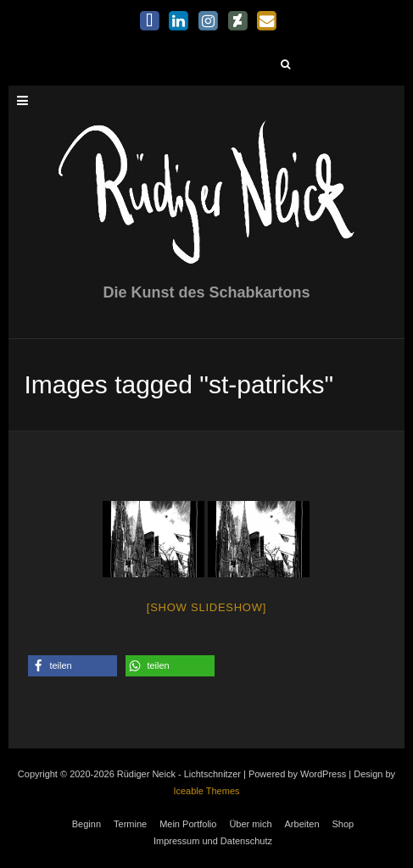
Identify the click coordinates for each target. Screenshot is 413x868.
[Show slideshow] (206, 607)
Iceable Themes (206, 791)
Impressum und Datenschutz (213, 841)
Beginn (87, 824)
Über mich (250, 824)
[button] (73, 666)
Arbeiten (302, 824)
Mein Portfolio (188, 824)
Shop (343, 824)
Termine (130, 824)
